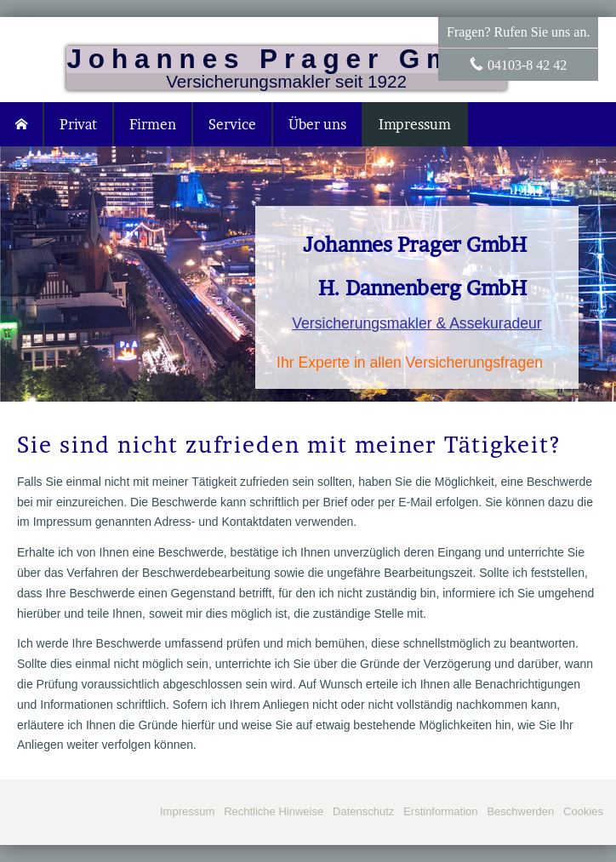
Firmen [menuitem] (153, 124)
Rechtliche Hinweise (274, 811)
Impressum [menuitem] (415, 124)
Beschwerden (520, 811)
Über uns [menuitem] (317, 124)
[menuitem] (22, 124)
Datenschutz (363, 811)
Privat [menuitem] (78, 124)
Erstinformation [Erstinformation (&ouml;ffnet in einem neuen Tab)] (440, 811)
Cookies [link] (583, 811)
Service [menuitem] (232, 124)
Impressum (187, 811)
